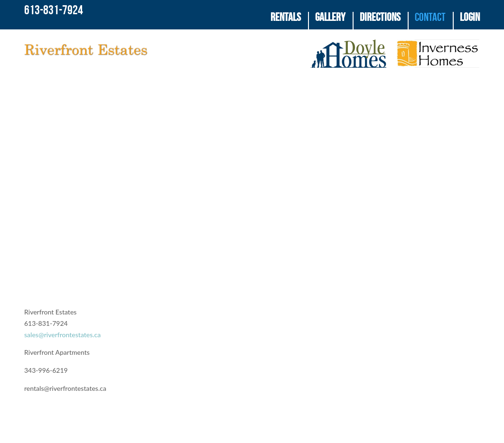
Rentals (286, 18)
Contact (430, 18)
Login (470, 18)
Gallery (330, 18)
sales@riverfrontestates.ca (62, 348)
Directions (380, 18)
